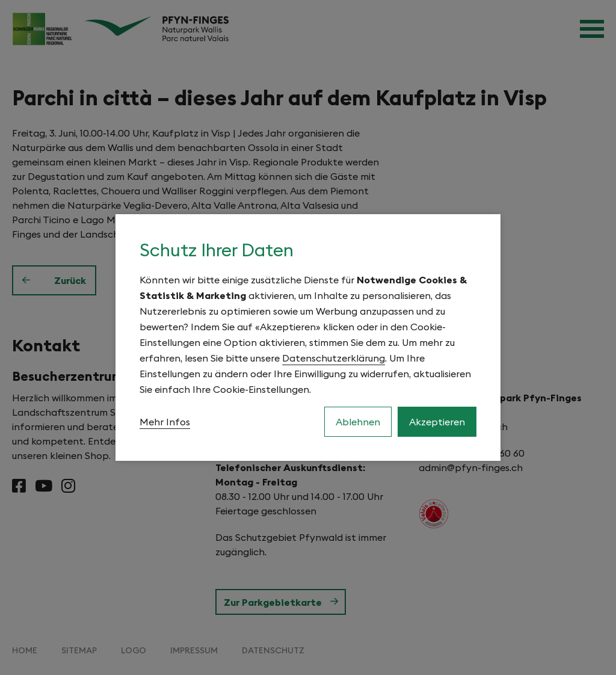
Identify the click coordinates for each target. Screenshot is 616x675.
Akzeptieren (437, 422)
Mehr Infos (165, 422)
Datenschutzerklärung (334, 358)
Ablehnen (358, 422)
